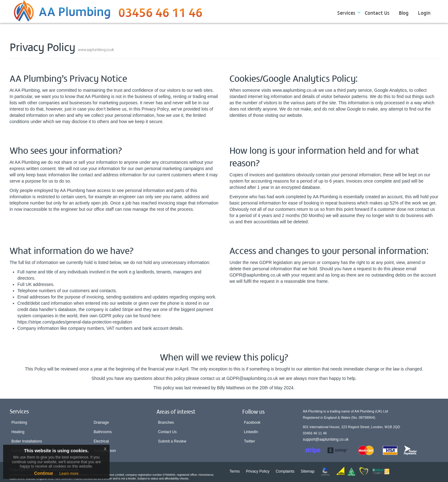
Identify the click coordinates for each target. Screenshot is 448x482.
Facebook (252, 422)
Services (346, 13)
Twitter (249, 441)
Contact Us (377, 13)
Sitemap (307, 471)
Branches (166, 422)
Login (424, 13)
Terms (235, 471)
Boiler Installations (27, 441)
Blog (404, 13)
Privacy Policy (258, 471)
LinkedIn (251, 432)
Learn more (69, 474)
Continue (44, 473)
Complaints (285, 471)
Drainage (101, 422)
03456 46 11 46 (160, 14)
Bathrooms (103, 432)
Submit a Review (172, 441)
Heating (18, 432)
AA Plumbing (75, 11)
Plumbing (19, 422)
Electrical (101, 441)
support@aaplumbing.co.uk (326, 439)
